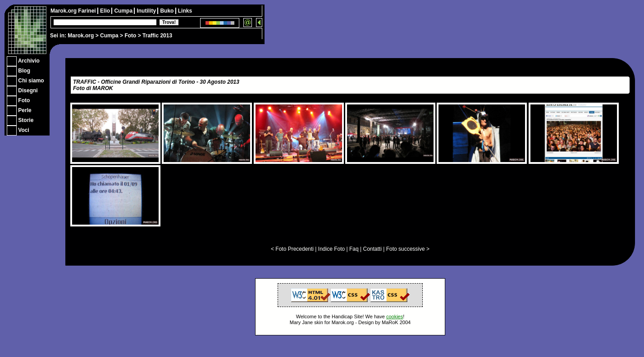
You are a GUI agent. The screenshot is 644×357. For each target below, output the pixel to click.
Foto (130, 36)
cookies (395, 316)
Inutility (147, 11)
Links (185, 11)
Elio (106, 11)
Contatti (372, 249)
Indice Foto (331, 249)
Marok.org (81, 36)
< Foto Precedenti (292, 249)
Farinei (88, 11)
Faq (354, 249)
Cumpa (109, 36)
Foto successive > (408, 249)
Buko (167, 11)
